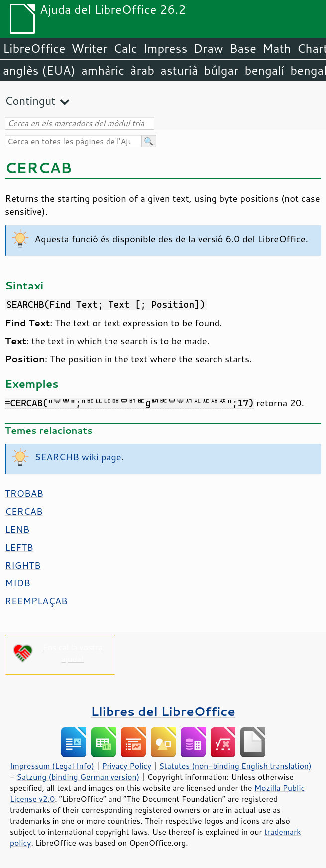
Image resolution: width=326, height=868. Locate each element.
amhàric (103, 70)
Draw (208, 48)
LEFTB (19, 547)
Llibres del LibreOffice (163, 711)
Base (243, 48)
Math (277, 48)
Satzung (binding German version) (78, 777)
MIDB (18, 583)
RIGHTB (23, 565)
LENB (17, 529)
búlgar (221, 70)
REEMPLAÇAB (36, 601)
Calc (125, 48)
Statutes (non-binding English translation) (235, 766)
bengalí (265, 70)
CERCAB (24, 511)
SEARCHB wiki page (78, 457)
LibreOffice (34, 48)
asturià (179, 70)
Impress (165, 48)
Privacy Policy (126, 766)
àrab (142, 70)
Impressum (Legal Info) (52, 766)
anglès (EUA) (39, 70)
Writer (89, 48)
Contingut (30, 100)
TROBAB (24, 493)
